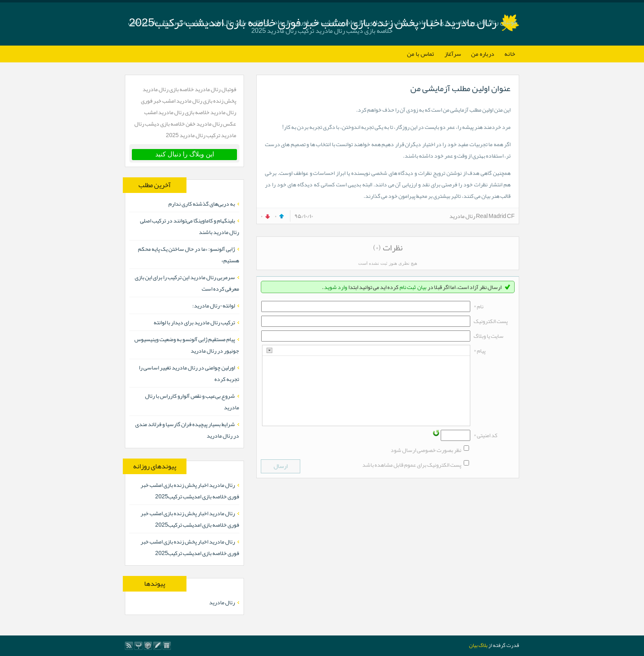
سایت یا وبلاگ (489, 336)
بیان (422, 287)
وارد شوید (336, 287)
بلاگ (483, 645)
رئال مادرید (222, 602)
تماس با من (421, 54)
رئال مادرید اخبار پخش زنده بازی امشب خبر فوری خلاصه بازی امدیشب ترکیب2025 (190, 491)
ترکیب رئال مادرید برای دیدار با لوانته (194, 322)
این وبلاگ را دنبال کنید (185, 154)
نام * (478, 306)
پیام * (480, 351)
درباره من (483, 54)
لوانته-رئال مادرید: (214, 305)
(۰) (377, 248)
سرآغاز (453, 54)
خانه (510, 54)
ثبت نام (408, 287)
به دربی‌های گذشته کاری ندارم (202, 204)
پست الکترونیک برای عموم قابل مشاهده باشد (412, 465)
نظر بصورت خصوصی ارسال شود (426, 450)
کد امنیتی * (485, 435)
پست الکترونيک (491, 321)
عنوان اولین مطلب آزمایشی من (460, 88)
